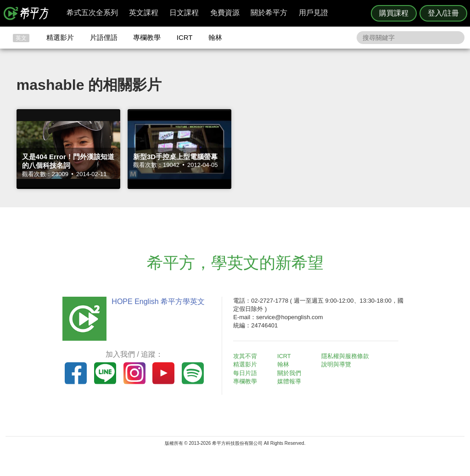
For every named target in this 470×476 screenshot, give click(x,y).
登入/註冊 (443, 13)
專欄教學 (147, 37)
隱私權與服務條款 (346, 356)
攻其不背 (246, 356)
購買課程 (394, 13)
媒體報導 (290, 381)
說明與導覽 (337, 364)
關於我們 (290, 373)
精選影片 (60, 37)
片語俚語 (104, 37)
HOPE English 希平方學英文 (157, 302)
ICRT (185, 37)
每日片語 (246, 373)
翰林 (215, 37)
